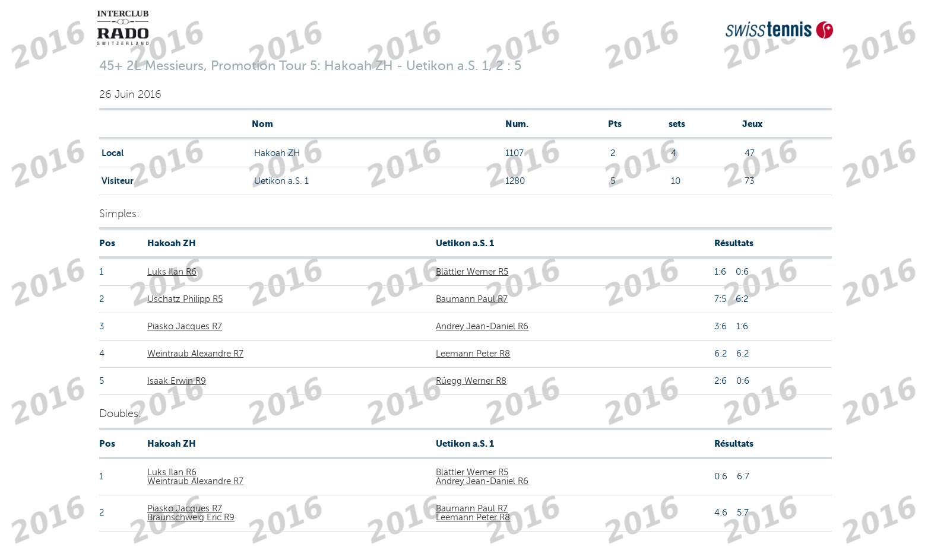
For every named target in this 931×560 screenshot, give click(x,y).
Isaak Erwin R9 (177, 381)
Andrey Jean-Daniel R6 (482, 326)
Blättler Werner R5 (472, 272)
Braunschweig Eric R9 (191, 517)
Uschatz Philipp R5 (185, 299)
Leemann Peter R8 (473, 354)
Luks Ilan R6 (172, 272)
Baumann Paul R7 (472, 299)
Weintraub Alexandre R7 (195, 354)
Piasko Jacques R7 (185, 326)
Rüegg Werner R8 (471, 381)
